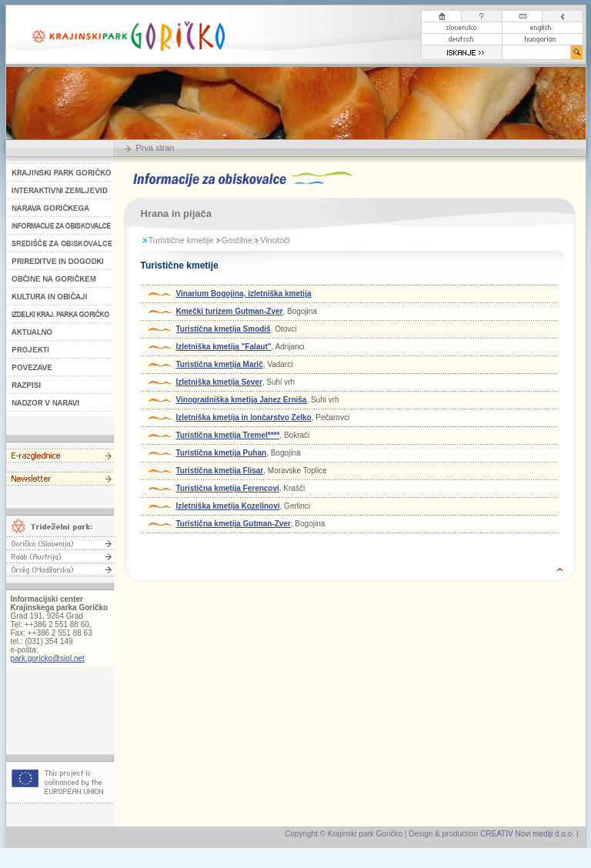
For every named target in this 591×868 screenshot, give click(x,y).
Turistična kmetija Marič (220, 364)
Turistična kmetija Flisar (220, 471)
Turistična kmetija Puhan (222, 453)
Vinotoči (275, 240)
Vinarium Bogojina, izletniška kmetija (244, 294)
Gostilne (237, 240)
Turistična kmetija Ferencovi (228, 488)
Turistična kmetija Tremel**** (228, 435)
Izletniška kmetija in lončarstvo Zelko (244, 417)
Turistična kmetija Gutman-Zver (234, 524)
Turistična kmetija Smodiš (224, 329)
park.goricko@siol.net (48, 658)
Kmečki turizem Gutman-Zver (230, 311)
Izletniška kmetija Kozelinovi (228, 506)
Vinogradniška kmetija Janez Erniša (242, 400)
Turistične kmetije (181, 240)
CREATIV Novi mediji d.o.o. (527, 834)
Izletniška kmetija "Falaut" (224, 347)
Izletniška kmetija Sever (219, 382)
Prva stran (155, 148)
